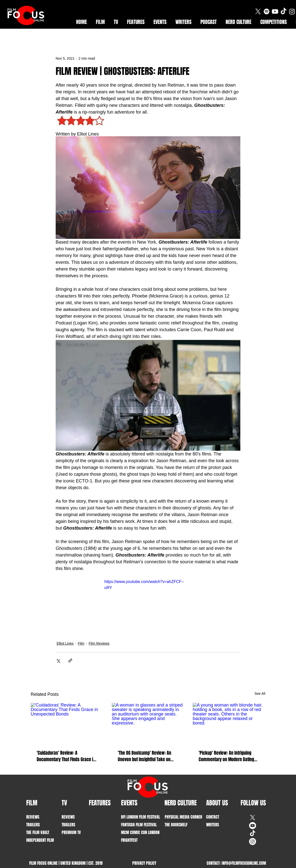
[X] (258, 11)
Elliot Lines (65, 643)
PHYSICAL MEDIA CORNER (180, 817)
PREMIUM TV (71, 832)
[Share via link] (70, 660)
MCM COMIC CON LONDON (136, 832)
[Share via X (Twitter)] (58, 660)
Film (81, 643)
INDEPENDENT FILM (40, 840)
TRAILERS (33, 825)
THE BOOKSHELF (176, 825)
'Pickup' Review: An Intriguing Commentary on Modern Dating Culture (226, 756)
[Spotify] (267, 11)
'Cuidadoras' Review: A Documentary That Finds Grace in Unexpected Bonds (66, 756)
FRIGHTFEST (129, 840)
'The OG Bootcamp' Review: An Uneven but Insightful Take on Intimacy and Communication (145, 756)
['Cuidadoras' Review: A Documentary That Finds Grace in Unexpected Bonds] (67, 723)
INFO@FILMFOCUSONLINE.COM (244, 863)
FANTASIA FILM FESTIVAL (136, 825)
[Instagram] (292, 11)
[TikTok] (284, 11)
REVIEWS (33, 817)
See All (260, 694)
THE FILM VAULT (38, 832)
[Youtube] (275, 11)
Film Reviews (99, 643)
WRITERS (213, 825)
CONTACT (213, 817)
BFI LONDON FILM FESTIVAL (136, 817)
